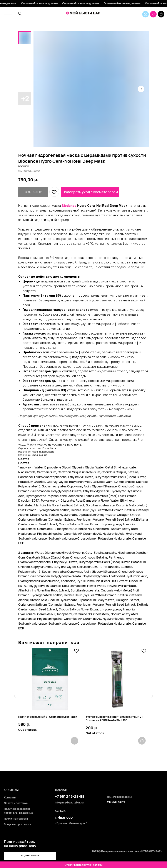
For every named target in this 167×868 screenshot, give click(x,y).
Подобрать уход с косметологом (90, 192)
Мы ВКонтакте (116, 802)
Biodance (69, 206)
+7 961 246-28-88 (70, 796)
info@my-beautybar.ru (69, 803)
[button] (30, 856)
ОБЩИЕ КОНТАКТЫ (119, 797)
